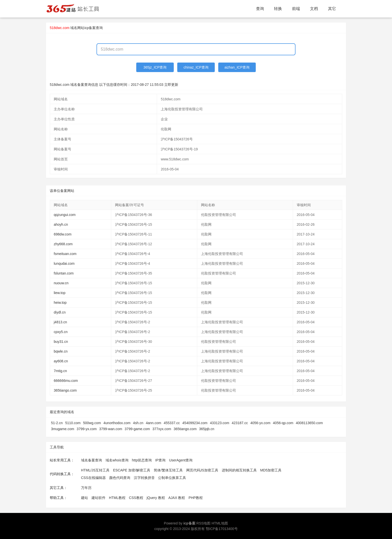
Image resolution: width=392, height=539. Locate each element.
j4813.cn (60, 322)
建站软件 (98, 498)
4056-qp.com (283, 423)
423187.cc (240, 423)
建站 (84, 498)
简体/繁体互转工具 (168, 470)
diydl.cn (60, 312)
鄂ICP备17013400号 (222, 529)
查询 (260, 9)
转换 (278, 9)
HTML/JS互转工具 (95, 470)
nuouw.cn (61, 283)
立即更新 (171, 85)
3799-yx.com (87, 429)
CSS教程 (136, 498)
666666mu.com (66, 381)
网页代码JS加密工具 (202, 470)
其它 (332, 9)
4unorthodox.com (117, 423)
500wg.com (92, 423)
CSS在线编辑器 (93, 478)
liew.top (60, 293)
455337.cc (172, 423)
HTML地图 (220, 523)
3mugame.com (63, 429)
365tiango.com (65, 390)
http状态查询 (142, 460)
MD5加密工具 (271, 470)
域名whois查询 (117, 460)
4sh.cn (138, 423)
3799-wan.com (111, 429)
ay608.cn (61, 361)
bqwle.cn (61, 351)
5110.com (73, 423)
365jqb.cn (207, 429)
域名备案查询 (91, 460)
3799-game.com (137, 429)
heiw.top (60, 303)
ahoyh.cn (61, 224)
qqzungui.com (65, 215)
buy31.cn (61, 342)
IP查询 (160, 460)
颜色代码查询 (120, 478)
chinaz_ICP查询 (196, 67)
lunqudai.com (64, 263)
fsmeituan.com (65, 254)
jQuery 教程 (156, 498)
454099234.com (195, 423)
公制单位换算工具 (172, 478)
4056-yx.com (260, 423)
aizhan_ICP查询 (237, 67)
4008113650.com (309, 423)
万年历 (86, 488)
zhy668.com (63, 244)
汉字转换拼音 (144, 478)
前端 (296, 9)
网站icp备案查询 (90, 28)
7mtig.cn (60, 371)
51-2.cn (57, 423)
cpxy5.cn (61, 332)
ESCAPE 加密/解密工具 (132, 470)
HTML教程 (117, 498)
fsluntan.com (64, 273)
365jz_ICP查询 (155, 67)
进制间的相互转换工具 (239, 470)
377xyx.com (162, 429)
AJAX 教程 (177, 498)
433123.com (220, 423)
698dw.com (63, 234)
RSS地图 (204, 523)
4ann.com (153, 423)
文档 (314, 9)
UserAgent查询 (181, 460)
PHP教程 (196, 498)
